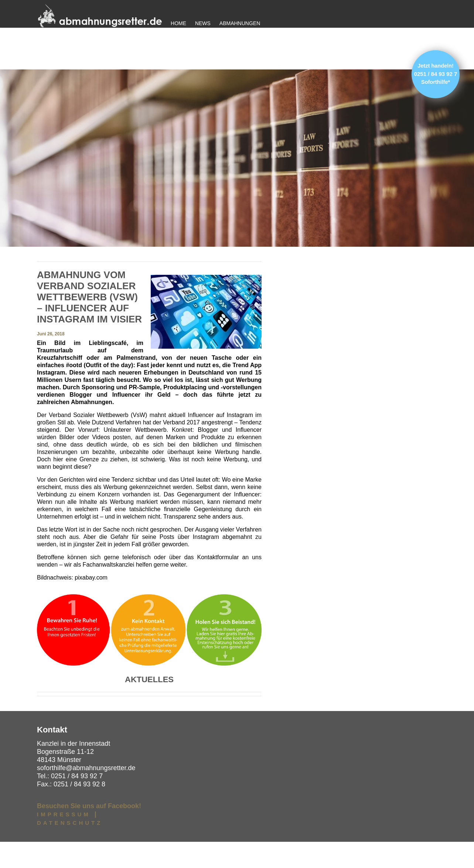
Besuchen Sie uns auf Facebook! (89, 832)
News (203, 23)
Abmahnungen (240, 23)
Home (178, 23)
